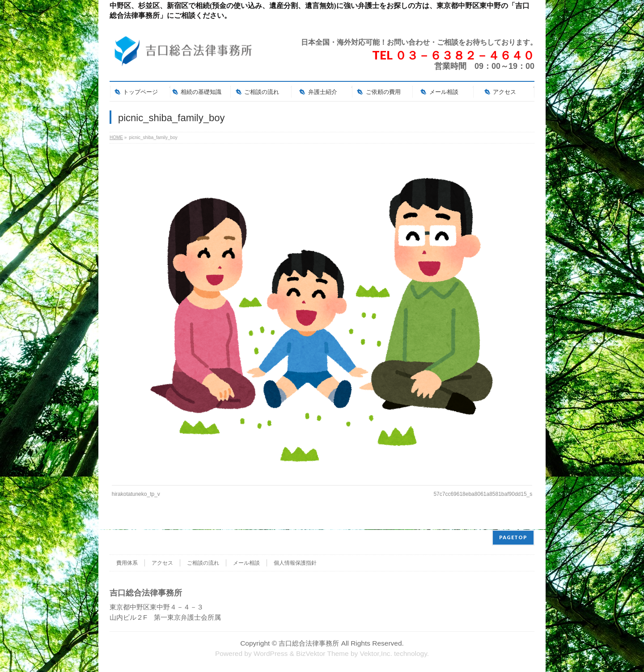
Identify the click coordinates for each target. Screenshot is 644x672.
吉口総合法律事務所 (309, 643)
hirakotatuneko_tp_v (136, 494)
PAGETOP (513, 537)
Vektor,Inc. (376, 653)
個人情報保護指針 (295, 562)
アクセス (162, 562)
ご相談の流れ (203, 562)
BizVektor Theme (322, 653)
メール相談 (246, 562)
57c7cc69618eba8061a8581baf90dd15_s (483, 494)
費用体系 (127, 562)
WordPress (271, 653)
